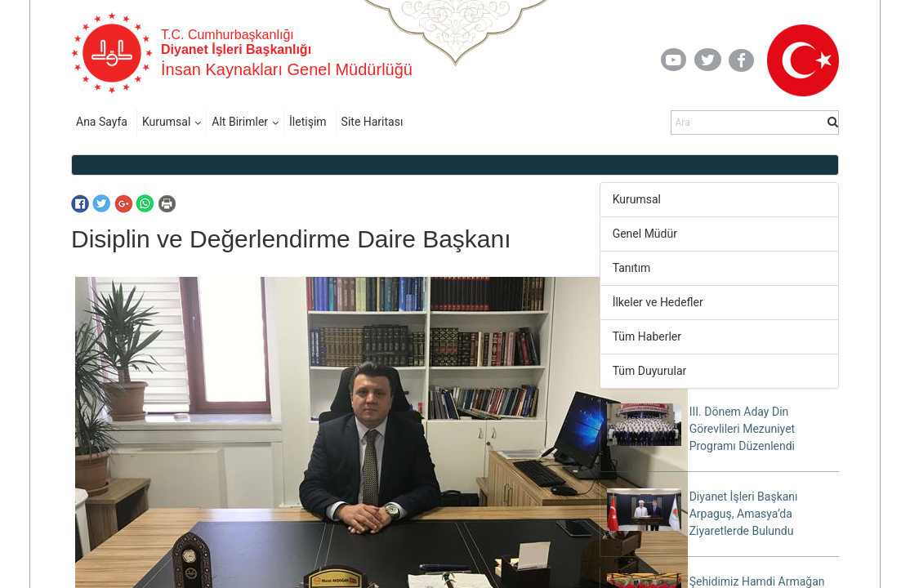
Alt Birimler (240, 122)
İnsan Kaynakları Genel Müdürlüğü (287, 69)
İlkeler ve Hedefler (658, 302)
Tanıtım (632, 268)
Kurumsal (166, 122)
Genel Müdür (645, 234)
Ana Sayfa (102, 122)
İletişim (308, 122)
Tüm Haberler (647, 336)
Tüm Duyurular (650, 371)
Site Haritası (372, 122)
